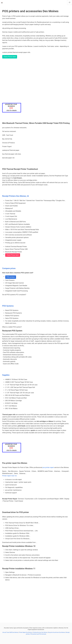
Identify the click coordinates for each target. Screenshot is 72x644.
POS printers (11, 277)
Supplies (6, 375)
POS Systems (8, 306)
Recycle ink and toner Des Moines (57, 632)
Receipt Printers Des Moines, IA (16, 196)
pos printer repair (48, 467)
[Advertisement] (36, 81)
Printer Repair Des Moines (25, 632)
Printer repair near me (9, 476)
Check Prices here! (10, 57)
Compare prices (9, 268)
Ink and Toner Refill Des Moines (10, 632)
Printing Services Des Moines (40, 632)
